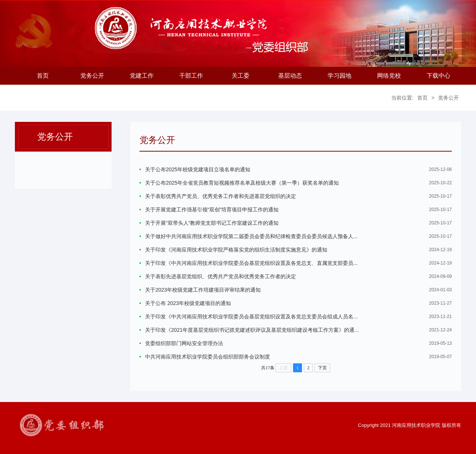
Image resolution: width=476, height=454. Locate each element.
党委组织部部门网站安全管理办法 (184, 343)
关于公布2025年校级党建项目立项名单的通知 (198, 169)
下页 (322, 368)
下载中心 (438, 76)
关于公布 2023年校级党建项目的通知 (188, 303)
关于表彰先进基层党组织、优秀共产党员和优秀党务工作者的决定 (221, 276)
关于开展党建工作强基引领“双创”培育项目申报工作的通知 (212, 210)
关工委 (241, 76)
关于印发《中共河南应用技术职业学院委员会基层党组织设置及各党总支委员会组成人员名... (251, 317)
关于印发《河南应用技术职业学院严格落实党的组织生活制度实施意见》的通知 (236, 250)
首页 (43, 76)
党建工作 (142, 76)
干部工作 (191, 76)
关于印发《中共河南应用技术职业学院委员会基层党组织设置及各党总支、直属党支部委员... (251, 263)
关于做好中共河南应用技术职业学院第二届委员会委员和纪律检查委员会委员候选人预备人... (251, 236)
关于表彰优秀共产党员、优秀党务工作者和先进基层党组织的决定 (221, 196)
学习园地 (340, 76)
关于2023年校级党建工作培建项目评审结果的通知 (203, 290)
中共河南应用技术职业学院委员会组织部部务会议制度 (208, 357)
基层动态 (290, 76)
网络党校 (389, 76)
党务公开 (92, 76)
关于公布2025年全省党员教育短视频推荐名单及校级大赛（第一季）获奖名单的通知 (242, 183)
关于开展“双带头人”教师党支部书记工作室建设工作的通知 (212, 223)
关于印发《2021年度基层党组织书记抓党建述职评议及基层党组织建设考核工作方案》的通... (252, 330)
